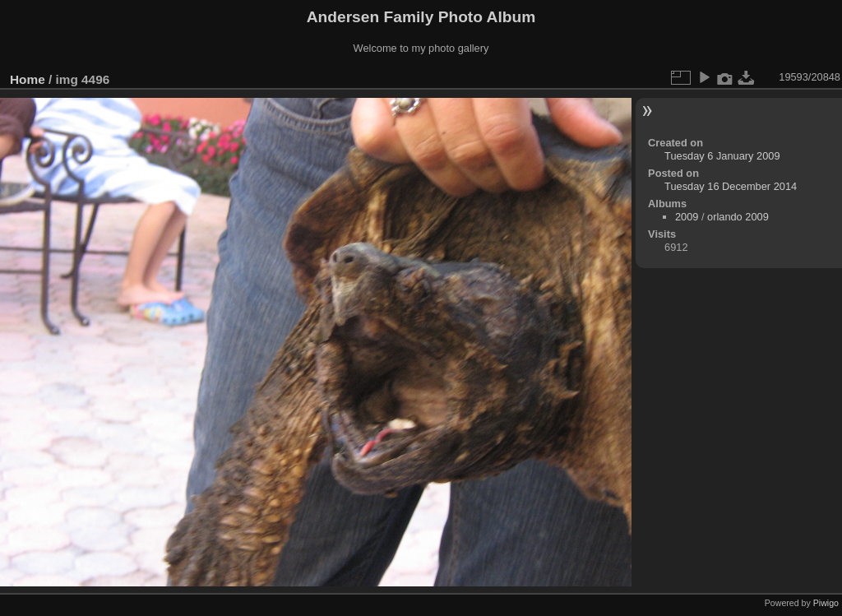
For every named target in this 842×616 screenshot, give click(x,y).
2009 (687, 217)
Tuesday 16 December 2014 (731, 186)
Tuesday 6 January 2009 (722, 156)
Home (28, 79)
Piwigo (826, 603)
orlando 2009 (738, 217)
